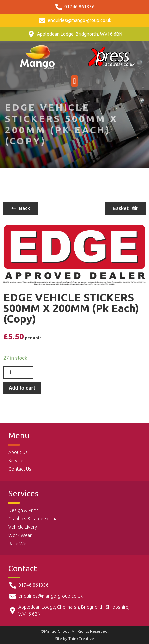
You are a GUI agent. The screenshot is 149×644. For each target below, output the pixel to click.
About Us (18, 452)
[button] (74, 81)
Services (17, 461)
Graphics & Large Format (34, 519)
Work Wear (20, 535)
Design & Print (23, 510)
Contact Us (20, 469)
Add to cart (22, 388)
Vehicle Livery (23, 527)
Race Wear (19, 544)
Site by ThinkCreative (74, 638)
